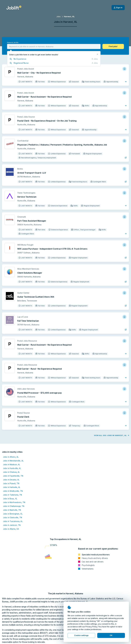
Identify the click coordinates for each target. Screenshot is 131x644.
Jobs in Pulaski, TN (11, 483)
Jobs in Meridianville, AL (13, 461)
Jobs (58, 16)
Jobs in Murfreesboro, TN (14, 502)
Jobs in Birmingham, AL (13, 514)
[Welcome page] (14, 8)
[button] (113, 46)
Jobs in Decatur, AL (11, 480)
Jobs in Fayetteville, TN (13, 476)
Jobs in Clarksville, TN (13, 518)
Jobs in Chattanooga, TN (14, 506)
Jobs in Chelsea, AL (11, 472)
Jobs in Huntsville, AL (12, 468)
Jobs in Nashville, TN (12, 510)
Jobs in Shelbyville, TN (13, 491)
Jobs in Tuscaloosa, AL (13, 521)
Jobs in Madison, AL (12, 464)
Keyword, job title (13, 43)
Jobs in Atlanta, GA (11, 529)
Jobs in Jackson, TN (12, 525)
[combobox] (54, 46)
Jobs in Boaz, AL (10, 499)
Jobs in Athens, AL (11, 457)
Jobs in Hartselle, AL (12, 487)
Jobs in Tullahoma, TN (13, 495)
